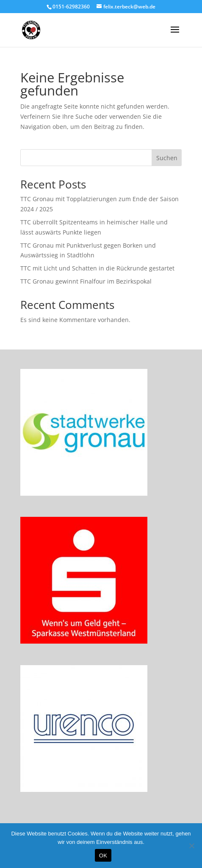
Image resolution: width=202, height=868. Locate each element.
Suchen (167, 158)
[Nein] (191, 846)
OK (103, 856)
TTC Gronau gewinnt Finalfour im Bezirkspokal (86, 281)
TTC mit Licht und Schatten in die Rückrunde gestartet (97, 268)
